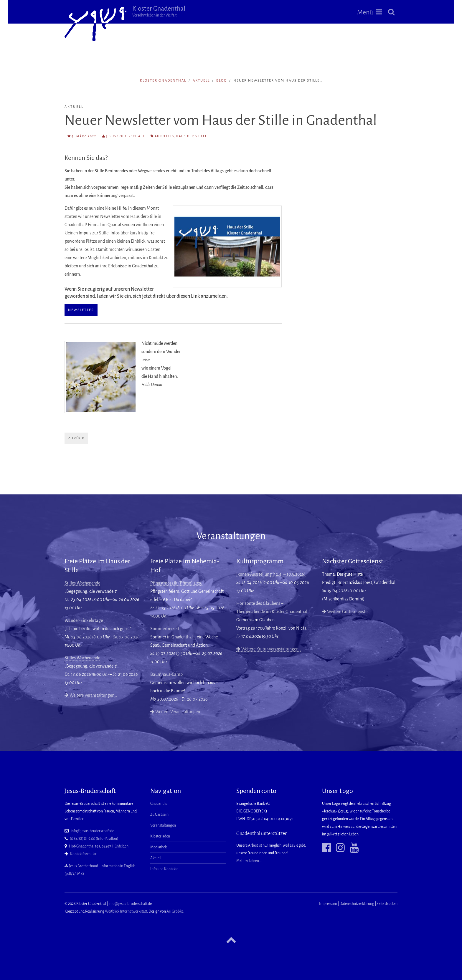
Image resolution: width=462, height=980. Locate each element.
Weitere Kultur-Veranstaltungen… (269, 649)
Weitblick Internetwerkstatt (126, 911)
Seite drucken (387, 904)
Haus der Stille (192, 136)
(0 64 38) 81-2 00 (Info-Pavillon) (94, 839)
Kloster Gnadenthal (159, 11)
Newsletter (81, 310)
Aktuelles (165, 136)
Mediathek (159, 847)
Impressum (328, 904)
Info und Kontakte (164, 869)
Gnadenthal (159, 804)
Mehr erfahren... (249, 861)
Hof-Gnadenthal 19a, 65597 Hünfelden (99, 846)
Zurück (76, 438)
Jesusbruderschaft (125, 136)
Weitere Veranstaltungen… (91, 695)
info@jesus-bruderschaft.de (92, 831)
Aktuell (201, 81)
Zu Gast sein (159, 815)
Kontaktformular (83, 854)
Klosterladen (160, 836)
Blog (222, 81)
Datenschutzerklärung (357, 904)
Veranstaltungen (163, 825)
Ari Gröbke (175, 911)
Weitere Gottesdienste (345, 612)
